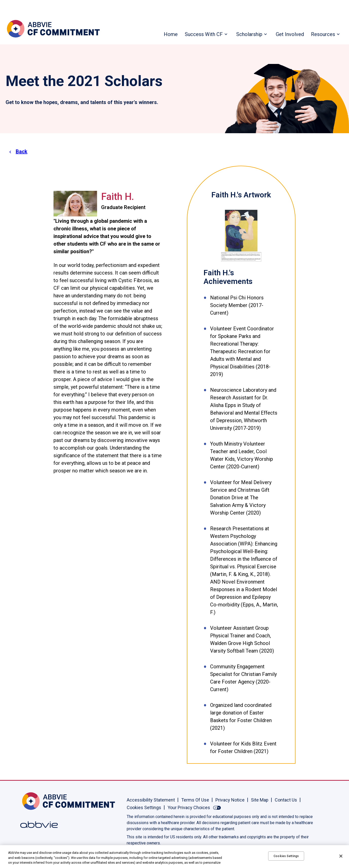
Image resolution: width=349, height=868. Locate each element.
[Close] (341, 856)
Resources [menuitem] (323, 34)
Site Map (260, 800)
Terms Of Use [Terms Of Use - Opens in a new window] (195, 800)
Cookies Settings (144, 807)
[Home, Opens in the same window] (37, 801)
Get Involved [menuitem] (290, 34)
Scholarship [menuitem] (249, 34)
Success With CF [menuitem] (204, 34)
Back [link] (22, 151)
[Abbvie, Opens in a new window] (37, 825)
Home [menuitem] (171, 34)
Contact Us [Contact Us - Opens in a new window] (286, 800)
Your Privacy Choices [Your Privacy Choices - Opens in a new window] (189, 807)
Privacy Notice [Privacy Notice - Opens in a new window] (230, 800)
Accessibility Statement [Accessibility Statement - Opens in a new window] (151, 800)
